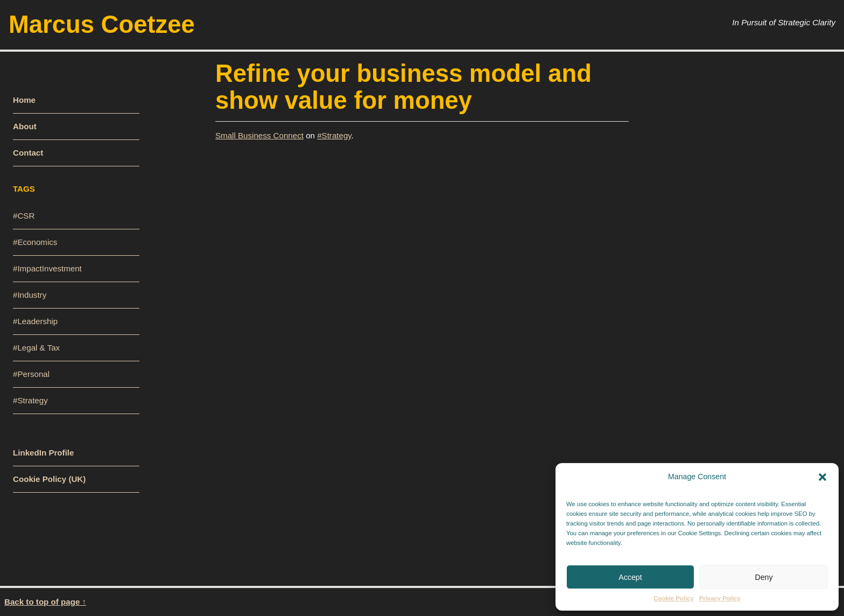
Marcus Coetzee (102, 24)
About (25, 126)
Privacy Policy (720, 598)
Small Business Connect (259, 135)
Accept (630, 577)
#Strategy (334, 135)
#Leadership (35, 321)
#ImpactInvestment (47, 268)
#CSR (24, 216)
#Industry (30, 295)
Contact (28, 153)
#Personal (31, 374)
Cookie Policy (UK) (49, 479)
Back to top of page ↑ (45, 602)
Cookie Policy (673, 598)
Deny (764, 577)
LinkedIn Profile (43, 453)
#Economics (35, 242)
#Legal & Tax (36, 348)
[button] (822, 477)
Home (24, 100)
